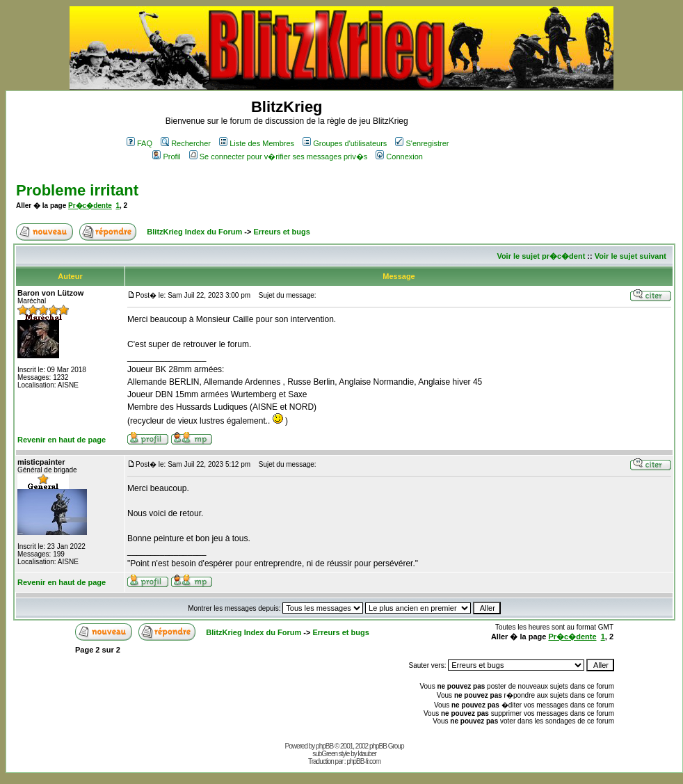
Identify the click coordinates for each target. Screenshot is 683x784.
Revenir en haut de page (62, 440)
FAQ (139, 143)
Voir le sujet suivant (630, 256)
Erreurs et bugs (281, 232)
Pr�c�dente (90, 206)
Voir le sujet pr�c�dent (541, 256)
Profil (166, 157)
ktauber (367, 754)
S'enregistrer (422, 143)
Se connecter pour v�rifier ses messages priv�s (278, 157)
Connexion (399, 157)
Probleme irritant (77, 190)
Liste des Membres (257, 143)
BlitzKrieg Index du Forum (194, 232)
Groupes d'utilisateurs (345, 143)
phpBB (324, 746)
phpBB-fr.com (363, 761)
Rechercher (186, 143)
